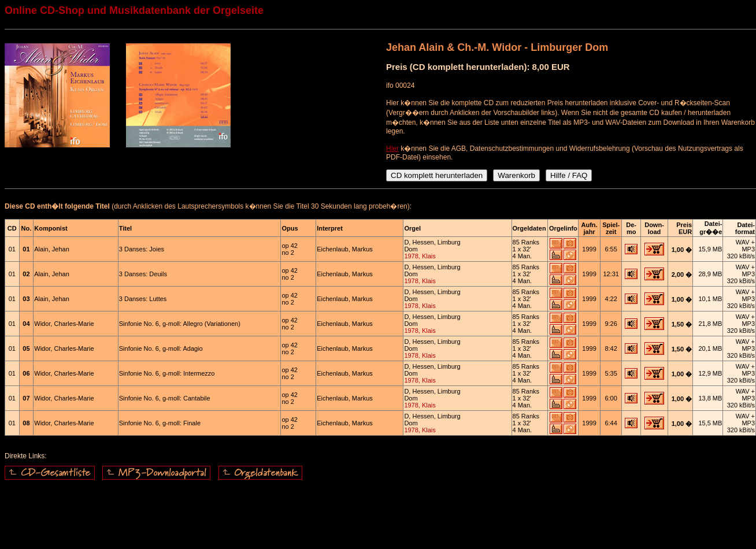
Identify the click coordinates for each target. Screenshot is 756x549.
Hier (392, 149)
